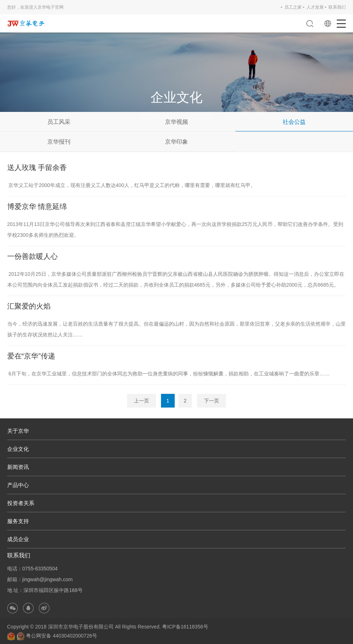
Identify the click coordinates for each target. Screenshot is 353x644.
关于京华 (18, 431)
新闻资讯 (18, 467)
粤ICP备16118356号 (185, 627)
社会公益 (294, 122)
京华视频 (176, 122)
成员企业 (18, 539)
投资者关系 (21, 503)
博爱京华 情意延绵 (37, 206)
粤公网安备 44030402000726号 (57, 636)
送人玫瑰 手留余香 (37, 167)
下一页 (212, 401)
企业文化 (18, 449)
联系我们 (337, 7)
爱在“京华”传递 (31, 356)
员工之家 (293, 7)
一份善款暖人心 (32, 256)
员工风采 (59, 122)
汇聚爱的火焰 (29, 306)
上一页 (141, 401)
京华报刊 (59, 142)
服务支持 (18, 521)
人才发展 (315, 7)
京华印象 (176, 142)
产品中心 (18, 485)
